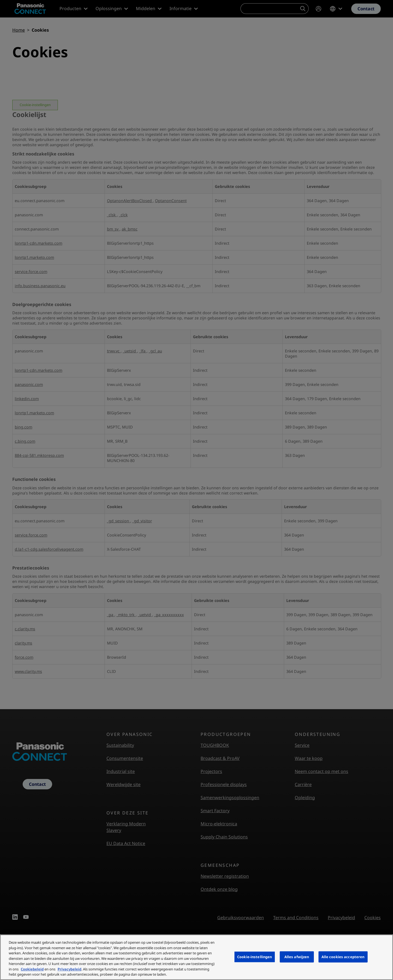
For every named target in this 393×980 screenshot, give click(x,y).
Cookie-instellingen (254, 957)
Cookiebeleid (32, 969)
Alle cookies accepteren (343, 957)
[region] (196, 957)
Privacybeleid (69, 969)
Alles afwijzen (297, 957)
